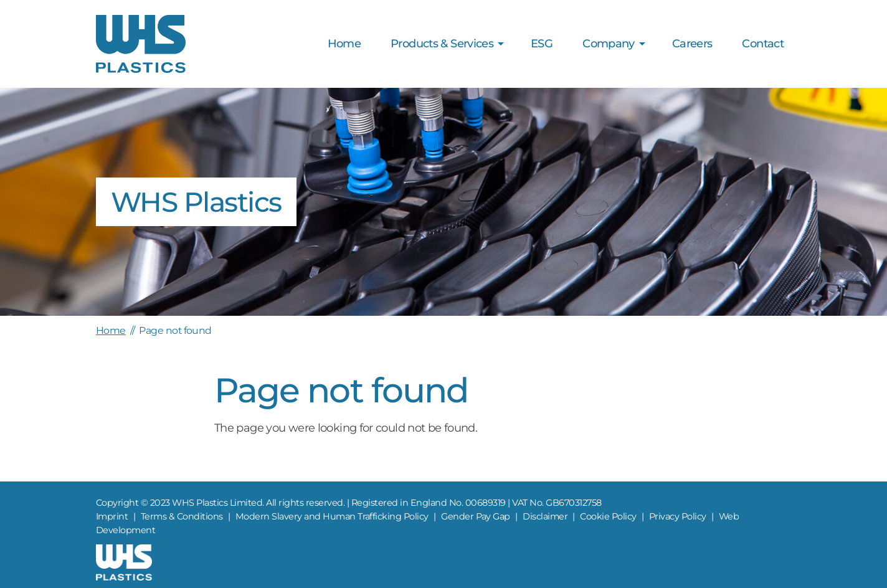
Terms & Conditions (182, 516)
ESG (542, 44)
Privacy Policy (678, 516)
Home (344, 44)
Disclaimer (545, 516)
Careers (692, 44)
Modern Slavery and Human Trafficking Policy (332, 516)
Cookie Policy (608, 516)
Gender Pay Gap (476, 516)
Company (609, 44)
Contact (763, 44)
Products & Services (442, 44)
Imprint (112, 516)
